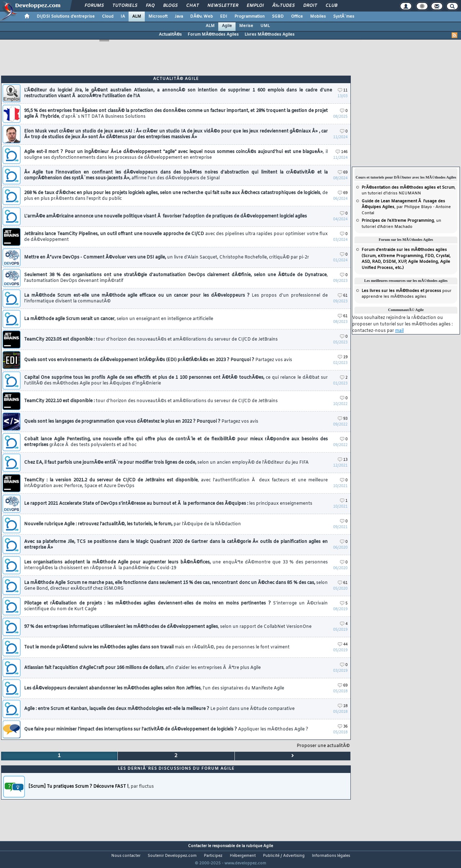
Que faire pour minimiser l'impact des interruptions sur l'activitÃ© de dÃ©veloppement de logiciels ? (166, 729)
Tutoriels (125, 6)
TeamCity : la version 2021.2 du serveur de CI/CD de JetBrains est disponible (176, 483)
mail (399, 331)
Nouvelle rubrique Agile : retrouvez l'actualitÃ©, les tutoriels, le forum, (133, 524)
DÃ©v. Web (202, 17)
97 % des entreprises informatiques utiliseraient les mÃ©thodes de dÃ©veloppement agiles (168, 627)
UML (265, 26)
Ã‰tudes (283, 6)
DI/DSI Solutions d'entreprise (66, 17)
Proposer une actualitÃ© (323, 746)
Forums (94, 6)
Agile (227, 26)
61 (343, 296)
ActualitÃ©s (170, 35)
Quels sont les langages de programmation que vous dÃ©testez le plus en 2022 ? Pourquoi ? (141, 422)
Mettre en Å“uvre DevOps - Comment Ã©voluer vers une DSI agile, (167, 257)
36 (343, 727)
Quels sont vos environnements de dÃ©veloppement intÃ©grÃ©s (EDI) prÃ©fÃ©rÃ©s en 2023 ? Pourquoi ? (158, 360)
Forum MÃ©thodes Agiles (213, 35)
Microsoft (158, 17)
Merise (246, 26)
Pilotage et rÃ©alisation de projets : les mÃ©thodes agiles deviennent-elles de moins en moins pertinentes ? (176, 606)
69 (343, 173)
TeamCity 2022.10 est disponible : (151, 401)
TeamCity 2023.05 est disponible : (151, 339)
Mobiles (318, 17)
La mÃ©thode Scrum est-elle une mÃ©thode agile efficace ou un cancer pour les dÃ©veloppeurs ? (176, 298)
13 (343, 460)
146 (342, 152)
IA (123, 17)
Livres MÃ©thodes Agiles (270, 35)
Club (331, 6)
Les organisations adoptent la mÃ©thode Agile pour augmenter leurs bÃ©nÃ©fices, (176, 565)
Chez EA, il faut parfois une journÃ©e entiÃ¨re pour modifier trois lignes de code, (166, 463)
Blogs (170, 6)
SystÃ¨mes (344, 17)
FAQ (150, 6)
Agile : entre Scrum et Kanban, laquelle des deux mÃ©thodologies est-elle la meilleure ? (159, 709)
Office (297, 17)
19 (343, 357)
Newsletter (223, 6)
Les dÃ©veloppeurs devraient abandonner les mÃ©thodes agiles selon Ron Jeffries (154, 688)
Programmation (250, 17)
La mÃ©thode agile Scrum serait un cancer (119, 319)
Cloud (108, 17)
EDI (224, 17)
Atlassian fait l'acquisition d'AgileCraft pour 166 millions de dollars (142, 668)
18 (343, 706)
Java (179, 17)
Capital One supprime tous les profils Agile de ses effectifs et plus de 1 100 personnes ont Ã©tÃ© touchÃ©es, (176, 381)
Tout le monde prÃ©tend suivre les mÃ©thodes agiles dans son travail (157, 647)
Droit (310, 6)
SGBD (278, 17)
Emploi (255, 6)
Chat (193, 6)
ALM (137, 17)
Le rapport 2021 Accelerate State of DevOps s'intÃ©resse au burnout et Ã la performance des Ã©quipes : (168, 504)
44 (343, 645)
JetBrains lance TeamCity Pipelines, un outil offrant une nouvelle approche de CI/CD (176, 237)
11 (343, 91)
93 (343, 419)
